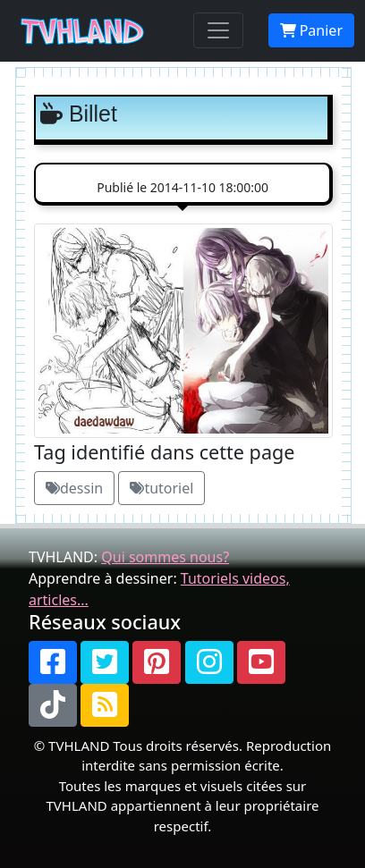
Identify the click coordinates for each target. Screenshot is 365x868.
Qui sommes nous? (165, 557)
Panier (311, 30)
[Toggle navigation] (218, 30)
